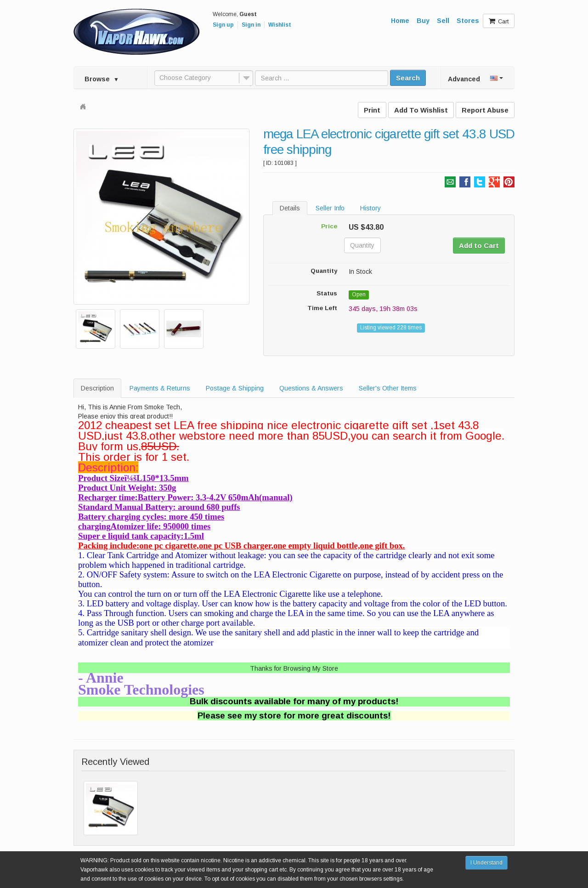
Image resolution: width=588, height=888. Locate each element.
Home (400, 21)
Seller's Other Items (388, 388)
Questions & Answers (311, 388)
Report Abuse (485, 110)
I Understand (486, 863)
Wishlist (280, 25)
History (370, 208)
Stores (468, 21)
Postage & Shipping (235, 388)
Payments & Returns (160, 388)
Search (408, 78)
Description (97, 388)
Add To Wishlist (421, 110)
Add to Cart (479, 246)
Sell (443, 21)
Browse (102, 79)
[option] (161, 217)
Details (290, 208)
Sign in (251, 25)
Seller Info (330, 208)
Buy (423, 21)
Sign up (223, 25)
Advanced (464, 79)
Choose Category (185, 78)
